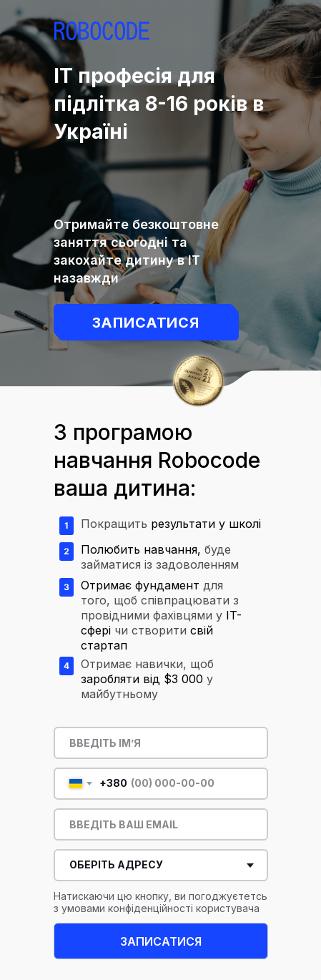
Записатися (146, 323)
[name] (161, 743)
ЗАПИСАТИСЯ (161, 941)
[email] (161, 824)
